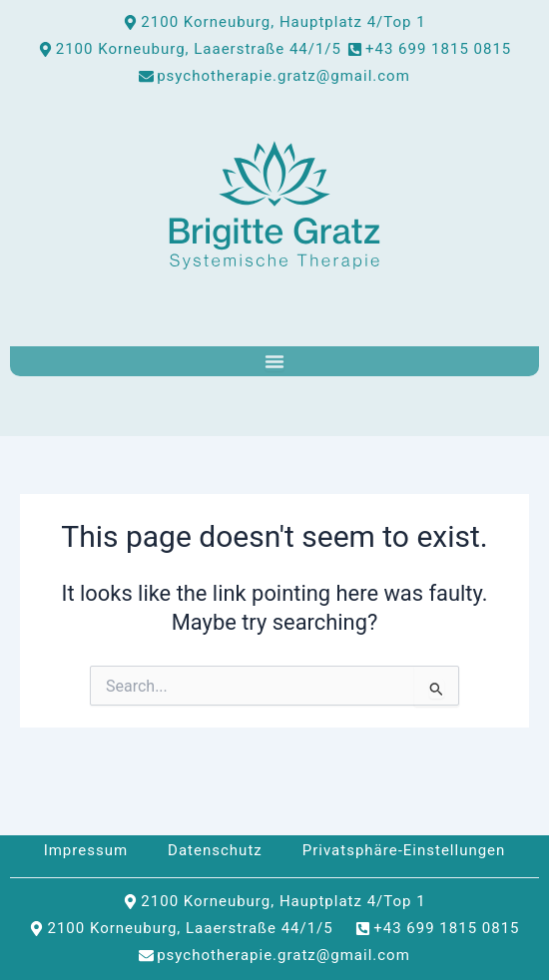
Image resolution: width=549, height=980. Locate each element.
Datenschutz (215, 850)
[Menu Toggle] (274, 361)
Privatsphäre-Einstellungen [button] (404, 850)
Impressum (86, 850)
